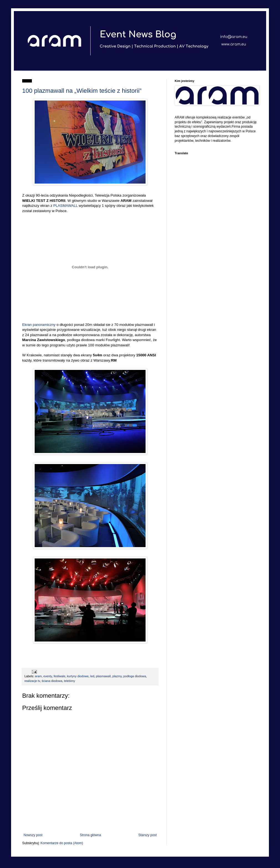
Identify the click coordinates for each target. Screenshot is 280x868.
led (92, 676)
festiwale (59, 676)
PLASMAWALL (65, 206)
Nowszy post (33, 835)
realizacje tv (32, 681)
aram (38, 676)
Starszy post (147, 835)
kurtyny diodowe (78, 676)
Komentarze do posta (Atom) (62, 843)
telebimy (70, 681)
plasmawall (103, 676)
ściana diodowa (52, 681)
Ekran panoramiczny (39, 325)
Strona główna (91, 835)
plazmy (117, 676)
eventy (48, 676)
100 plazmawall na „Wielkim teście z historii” (82, 91)
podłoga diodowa (135, 676)
